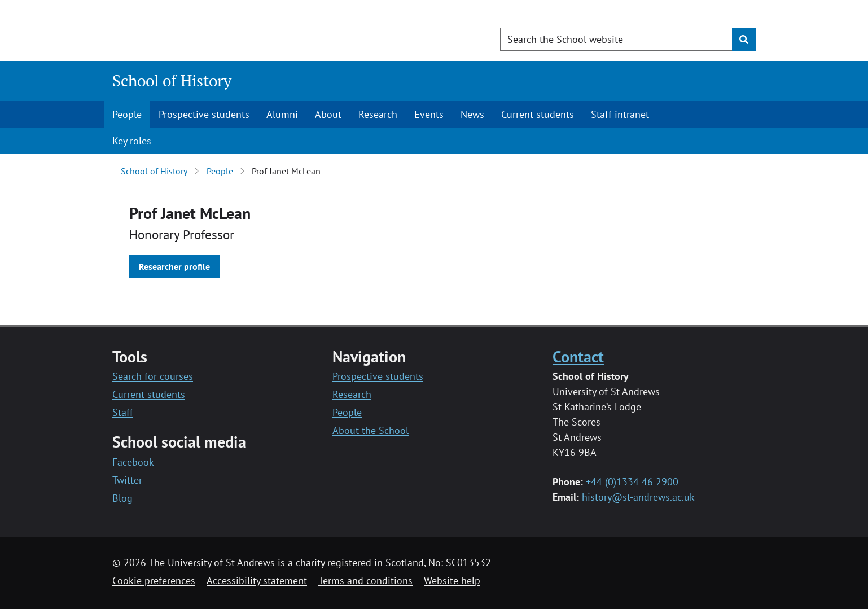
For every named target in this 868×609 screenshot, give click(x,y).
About (328, 114)
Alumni (282, 114)
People (127, 114)
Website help (452, 580)
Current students (538, 114)
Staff (123, 412)
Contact (578, 356)
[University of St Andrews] (204, 31)
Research (378, 114)
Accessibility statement (257, 580)
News (472, 114)
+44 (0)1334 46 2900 (632, 482)
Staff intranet (620, 114)
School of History (172, 80)
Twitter (127, 480)
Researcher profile (174, 266)
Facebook (133, 462)
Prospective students (204, 114)
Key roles (132, 141)
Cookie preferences (154, 580)
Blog (122, 498)
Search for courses (153, 376)
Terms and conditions (365, 580)
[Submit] (744, 39)
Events (429, 114)
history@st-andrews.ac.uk (638, 497)
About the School (371, 430)
